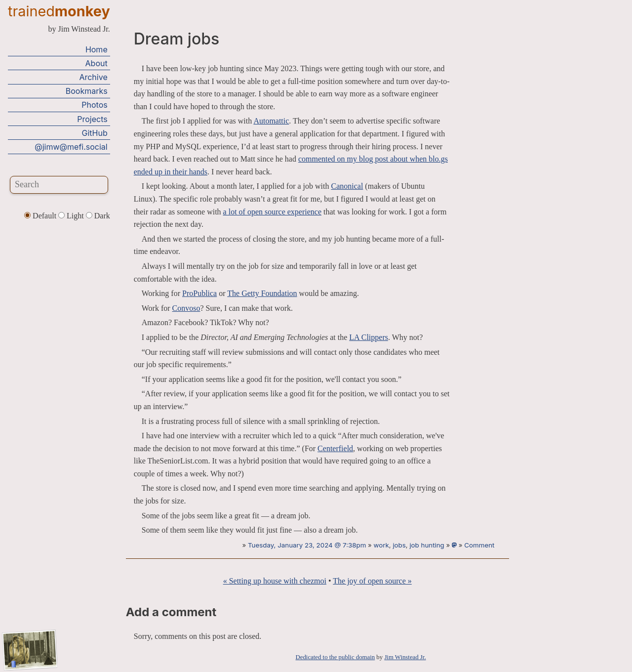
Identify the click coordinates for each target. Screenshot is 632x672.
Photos (94, 105)
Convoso (186, 308)
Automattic (271, 121)
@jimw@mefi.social (71, 147)
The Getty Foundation (262, 293)
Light (72, 216)
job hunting (427, 545)
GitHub (95, 133)
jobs (399, 545)
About (97, 63)
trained (59, 11)
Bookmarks (87, 91)
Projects (92, 119)
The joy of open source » (372, 581)
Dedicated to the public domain (336, 657)
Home (97, 49)
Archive (93, 77)
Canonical (347, 186)
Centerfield (335, 448)
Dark (98, 216)
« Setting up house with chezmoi (275, 581)
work (381, 545)
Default (41, 216)
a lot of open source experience (272, 212)
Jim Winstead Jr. (405, 657)
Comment (479, 545)
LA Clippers (369, 337)
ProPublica (199, 293)
